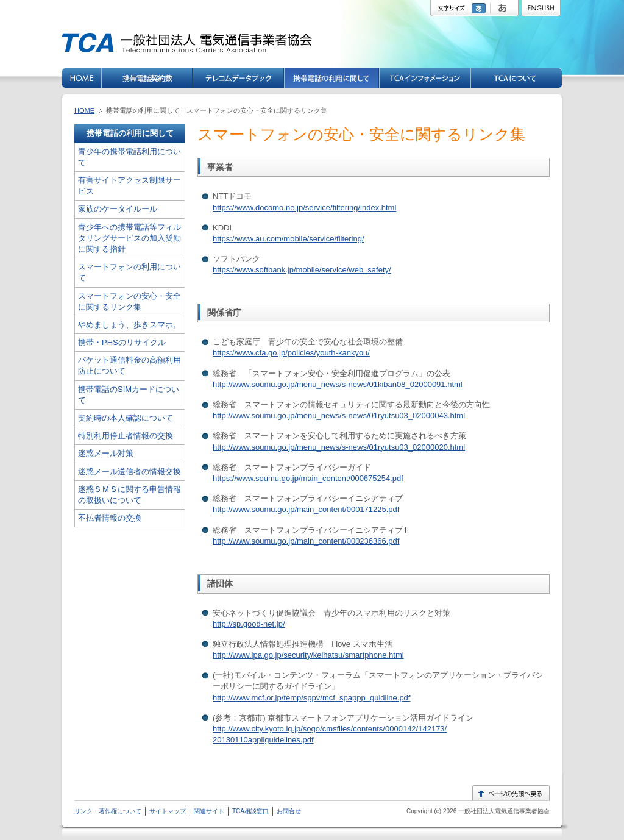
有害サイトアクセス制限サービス (129, 186)
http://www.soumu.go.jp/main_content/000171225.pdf (306, 509)
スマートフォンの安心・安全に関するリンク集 (129, 301)
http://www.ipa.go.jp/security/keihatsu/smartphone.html (308, 655)
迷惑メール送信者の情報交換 (129, 472)
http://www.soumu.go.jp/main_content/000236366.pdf (306, 541)
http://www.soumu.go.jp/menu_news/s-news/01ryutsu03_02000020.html (339, 447)
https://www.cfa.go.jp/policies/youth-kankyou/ (291, 353)
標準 (480, 8)
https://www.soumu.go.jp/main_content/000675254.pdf (308, 478)
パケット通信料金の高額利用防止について (129, 365)
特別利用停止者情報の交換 (126, 436)
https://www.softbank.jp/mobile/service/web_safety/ (302, 270)
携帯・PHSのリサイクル (122, 342)
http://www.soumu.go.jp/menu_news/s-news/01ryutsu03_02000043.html (339, 415)
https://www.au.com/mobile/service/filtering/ (289, 239)
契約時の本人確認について (126, 418)
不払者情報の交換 (110, 518)
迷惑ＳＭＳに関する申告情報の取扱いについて (129, 495)
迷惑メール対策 (106, 453)
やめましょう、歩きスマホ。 (129, 325)
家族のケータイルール (118, 209)
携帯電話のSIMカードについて (129, 395)
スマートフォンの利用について (129, 272)
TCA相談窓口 (250, 811)
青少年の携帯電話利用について (129, 157)
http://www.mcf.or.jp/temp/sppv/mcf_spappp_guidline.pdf (311, 698)
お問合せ (289, 811)
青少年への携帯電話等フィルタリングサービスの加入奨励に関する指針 (129, 238)
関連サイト (209, 811)
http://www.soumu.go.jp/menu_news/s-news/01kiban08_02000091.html (338, 384)
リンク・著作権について (108, 811)
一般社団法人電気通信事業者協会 (503, 811)
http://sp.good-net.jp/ (249, 624)
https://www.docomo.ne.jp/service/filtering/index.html (304, 208)
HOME (84, 110)
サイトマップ (168, 811)
